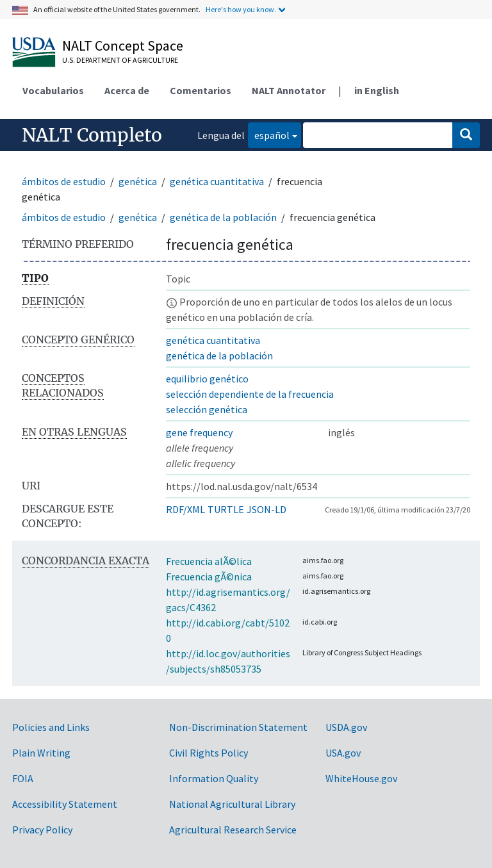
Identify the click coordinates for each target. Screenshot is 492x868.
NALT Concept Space (123, 45)
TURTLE (226, 509)
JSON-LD (266, 509)
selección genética (207, 409)
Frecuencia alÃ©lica (209, 561)
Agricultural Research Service (233, 830)
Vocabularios (53, 90)
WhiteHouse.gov (361, 778)
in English (377, 90)
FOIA (23, 778)
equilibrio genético (207, 379)
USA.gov (343, 753)
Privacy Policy (42, 830)
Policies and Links (51, 727)
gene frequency (199, 432)
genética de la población (223, 217)
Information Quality (214, 778)
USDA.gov (346, 727)
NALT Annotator (289, 90)
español (269, 134)
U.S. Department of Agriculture (120, 60)
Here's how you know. (241, 9)
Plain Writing (41, 753)
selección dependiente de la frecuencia (250, 394)
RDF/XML (185, 509)
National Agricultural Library (232, 804)
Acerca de (127, 90)
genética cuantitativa (217, 181)
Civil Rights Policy (209, 753)
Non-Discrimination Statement (238, 727)
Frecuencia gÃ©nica (209, 577)
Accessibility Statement (65, 804)
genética (138, 181)
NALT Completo (92, 135)
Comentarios (201, 90)
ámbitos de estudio (64, 181)
